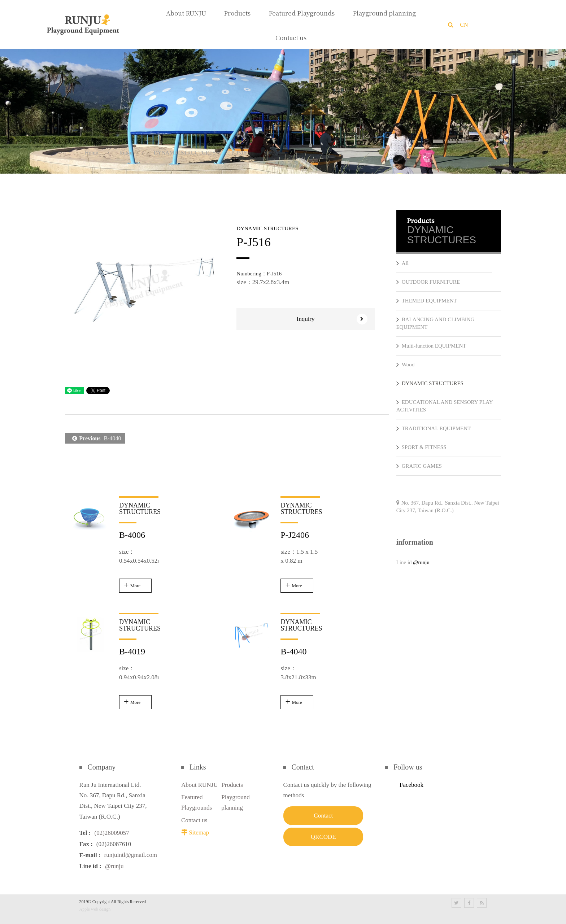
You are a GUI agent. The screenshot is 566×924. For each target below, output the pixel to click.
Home (92, 153)
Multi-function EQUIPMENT (431, 346)
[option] (143, 289)
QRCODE (323, 837)
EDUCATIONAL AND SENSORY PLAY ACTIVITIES (445, 405)
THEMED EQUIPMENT (427, 301)
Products (232, 785)
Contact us (194, 820)
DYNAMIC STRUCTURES (185, 153)
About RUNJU (200, 785)
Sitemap (199, 833)
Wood (405, 365)
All (402, 263)
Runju (126, 153)
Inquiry (332, 319)
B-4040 (95, 438)
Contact (323, 816)
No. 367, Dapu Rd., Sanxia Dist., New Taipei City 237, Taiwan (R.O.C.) (448, 507)
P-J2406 (295, 535)
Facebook (412, 785)
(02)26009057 (112, 833)
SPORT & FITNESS (421, 447)
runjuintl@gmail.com (131, 855)
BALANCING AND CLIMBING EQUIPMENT (436, 323)
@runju (421, 562)
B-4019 (132, 651)
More (135, 586)
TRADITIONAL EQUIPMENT (434, 428)
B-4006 (132, 535)
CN (464, 25)
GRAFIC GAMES (419, 466)
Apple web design (95, 909)
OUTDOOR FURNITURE (428, 282)
